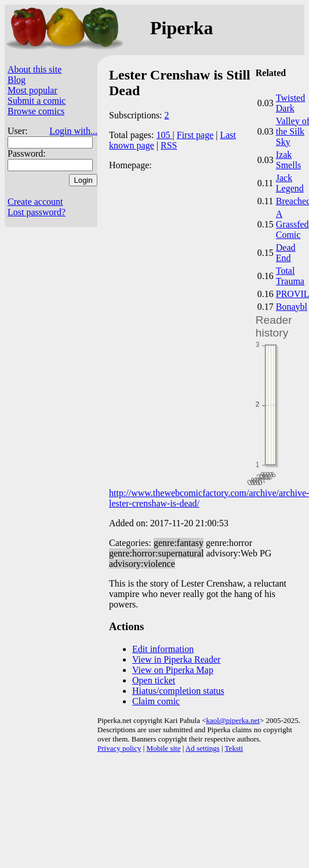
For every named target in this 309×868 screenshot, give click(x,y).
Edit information (163, 649)
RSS (169, 145)
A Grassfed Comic (292, 224)
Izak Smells (289, 160)
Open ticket (154, 680)
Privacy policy (119, 748)
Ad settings (203, 748)
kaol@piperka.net (232, 720)
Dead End (286, 253)
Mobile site (164, 748)
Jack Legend (290, 183)
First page (195, 135)
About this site (34, 69)
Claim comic (156, 701)
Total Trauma (290, 276)
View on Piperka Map (173, 670)
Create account (35, 202)
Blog (17, 80)
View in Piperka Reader (176, 659)
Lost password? (37, 212)
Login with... (73, 131)
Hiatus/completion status (178, 691)
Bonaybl (292, 307)
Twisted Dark (290, 103)
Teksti (234, 748)
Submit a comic (37, 101)
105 (165, 135)
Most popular (32, 90)
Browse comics (36, 111)
